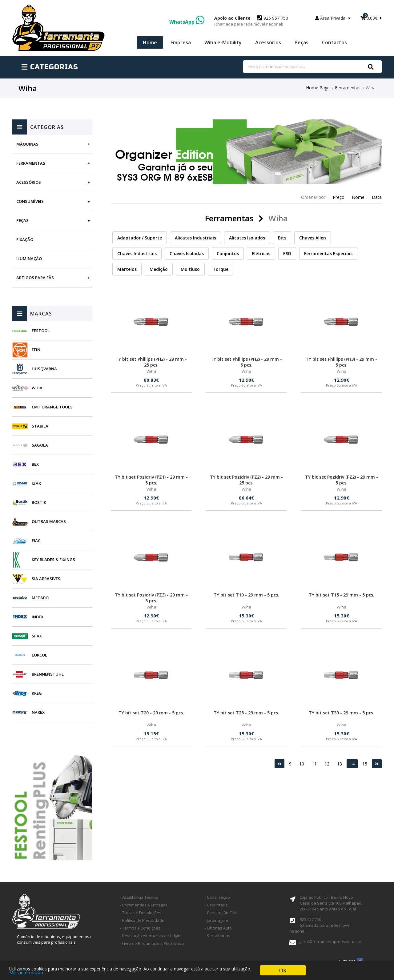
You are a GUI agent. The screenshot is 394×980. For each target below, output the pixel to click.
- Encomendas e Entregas (144, 905)
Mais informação (26, 973)
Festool (41, 331)
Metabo (40, 598)
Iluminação (29, 259)
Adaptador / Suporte (140, 238)
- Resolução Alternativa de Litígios (151, 936)
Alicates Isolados (247, 238)
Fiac (36, 540)
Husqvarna (44, 369)
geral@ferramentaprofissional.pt (330, 942)
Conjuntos (228, 253)
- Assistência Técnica (139, 897)
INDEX (38, 617)
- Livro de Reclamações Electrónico (152, 943)
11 (314, 764)
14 (352, 764)
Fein (36, 350)
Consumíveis (30, 201)
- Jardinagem (216, 920)
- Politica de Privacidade (142, 920)
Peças (302, 42)
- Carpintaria (216, 905)
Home (150, 42)
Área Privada (333, 18)
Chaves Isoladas (187, 253)
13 (340, 764)
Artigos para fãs (35, 278)
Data (377, 197)
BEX (35, 464)
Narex (38, 712)
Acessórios (268, 42)
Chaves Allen (313, 238)
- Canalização (217, 897)
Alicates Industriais (195, 238)
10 (302, 764)
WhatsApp (187, 22)
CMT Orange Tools (52, 407)
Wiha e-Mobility (223, 42)
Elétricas (261, 253)
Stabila (40, 426)
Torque (221, 269)
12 (327, 764)
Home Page (318, 88)
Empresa (181, 42)
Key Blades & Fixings (53, 560)
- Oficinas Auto (218, 928)
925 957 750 (251, 21)
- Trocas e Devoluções (141, 913)
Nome (358, 197)
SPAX (37, 636)
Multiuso (190, 269)
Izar (36, 483)
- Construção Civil (221, 913)
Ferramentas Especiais (328, 253)
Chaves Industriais (137, 253)
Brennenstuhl (48, 674)
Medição (159, 269)
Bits (282, 238)
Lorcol (39, 655)
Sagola (40, 445)
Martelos (127, 269)
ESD (287, 253)
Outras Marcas (49, 521)
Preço (339, 197)
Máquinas (27, 144)
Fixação (25, 239)
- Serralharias (217, 936)
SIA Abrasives (46, 579)
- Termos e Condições (140, 928)
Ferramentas (348, 88)
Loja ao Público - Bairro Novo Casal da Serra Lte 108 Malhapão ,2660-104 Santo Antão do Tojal (332, 903)
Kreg (37, 693)
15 (365, 764)
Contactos (334, 42)
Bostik (39, 502)
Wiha (37, 388)
